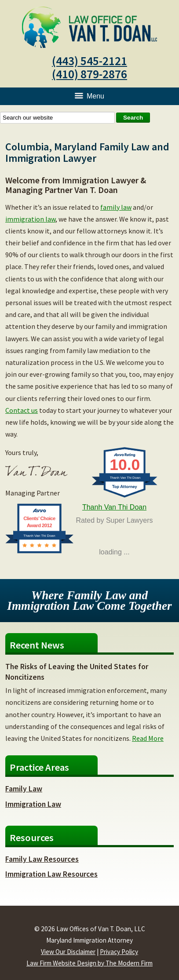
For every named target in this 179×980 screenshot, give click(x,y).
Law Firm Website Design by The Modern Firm (89, 963)
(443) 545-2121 (89, 61)
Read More (148, 738)
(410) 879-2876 (89, 74)
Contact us (22, 410)
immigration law (30, 219)
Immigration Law (33, 804)
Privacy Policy (119, 952)
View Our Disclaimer (68, 952)
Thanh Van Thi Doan (114, 507)
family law (116, 207)
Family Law (24, 789)
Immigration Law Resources (51, 874)
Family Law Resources (42, 859)
